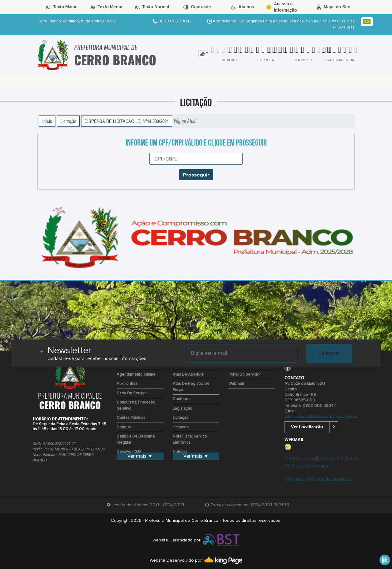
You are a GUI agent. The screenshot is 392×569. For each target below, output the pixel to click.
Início (47, 121)
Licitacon (181, 427)
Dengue (124, 427)
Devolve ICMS (129, 452)
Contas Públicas (131, 418)
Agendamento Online (136, 375)
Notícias (180, 452)
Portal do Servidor (245, 375)
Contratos (182, 399)
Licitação (68, 121)
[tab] (202, 54)
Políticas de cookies (306, 466)
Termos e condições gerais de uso (322, 459)
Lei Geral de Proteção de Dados (319, 479)
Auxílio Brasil (128, 384)
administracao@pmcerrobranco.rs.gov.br (321, 417)
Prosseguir (196, 175)
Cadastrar (329, 353)
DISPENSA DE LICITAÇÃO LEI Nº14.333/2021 (127, 121)
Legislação (183, 409)
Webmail (236, 384)
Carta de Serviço (132, 393)
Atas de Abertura (188, 375)
